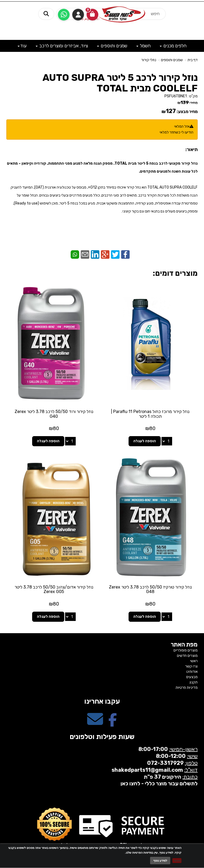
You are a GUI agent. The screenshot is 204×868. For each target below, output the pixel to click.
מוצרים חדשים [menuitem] (187, 656)
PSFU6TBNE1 (176, 96)
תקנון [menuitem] (194, 682)
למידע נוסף (160, 861)
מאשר (177, 861)
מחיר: (188, 103)
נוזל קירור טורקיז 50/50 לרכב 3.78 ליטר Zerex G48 (150, 589)
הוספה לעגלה (145, 441)
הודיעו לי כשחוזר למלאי (177, 132)
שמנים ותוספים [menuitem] (112, 46)
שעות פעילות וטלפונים (102, 737)
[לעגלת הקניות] (92, 15)
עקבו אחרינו (102, 701)
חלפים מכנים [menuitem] (173, 46)
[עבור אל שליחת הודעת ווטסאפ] (64, 15)
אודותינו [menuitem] (192, 672)
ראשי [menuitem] (194, 661)
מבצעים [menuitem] (192, 677)
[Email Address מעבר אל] (95, 724)
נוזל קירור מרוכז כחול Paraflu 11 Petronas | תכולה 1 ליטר (150, 414)
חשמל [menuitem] (143, 46)
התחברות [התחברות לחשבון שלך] (78, 15)
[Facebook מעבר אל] (113, 724)
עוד (22, 46)
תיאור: (192, 149)
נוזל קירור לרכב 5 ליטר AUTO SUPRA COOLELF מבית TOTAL (120, 83)
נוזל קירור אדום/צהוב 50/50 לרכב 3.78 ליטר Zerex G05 (54, 589)
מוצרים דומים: (175, 273)
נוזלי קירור (149, 60)
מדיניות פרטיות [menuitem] (187, 688)
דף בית (193, 60)
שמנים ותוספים (172, 60)
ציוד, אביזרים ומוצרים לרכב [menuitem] (62, 46)
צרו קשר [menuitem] (191, 666)
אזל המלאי (182, 126)
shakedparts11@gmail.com (147, 770)
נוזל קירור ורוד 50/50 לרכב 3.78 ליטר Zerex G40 (54, 414)
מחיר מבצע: (187, 112)
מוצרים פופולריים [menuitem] (186, 650)
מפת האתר (184, 645)
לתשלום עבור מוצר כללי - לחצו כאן (159, 783)
